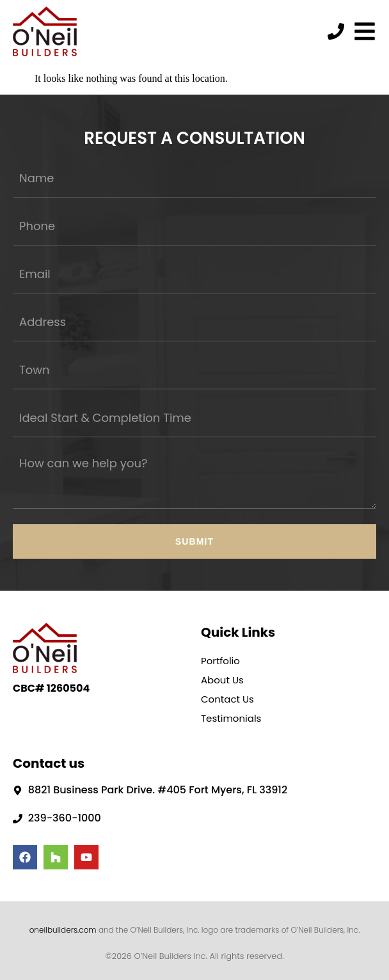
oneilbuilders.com (63, 930)
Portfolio (220, 661)
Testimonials (231, 718)
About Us (222, 680)
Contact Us (227, 699)
